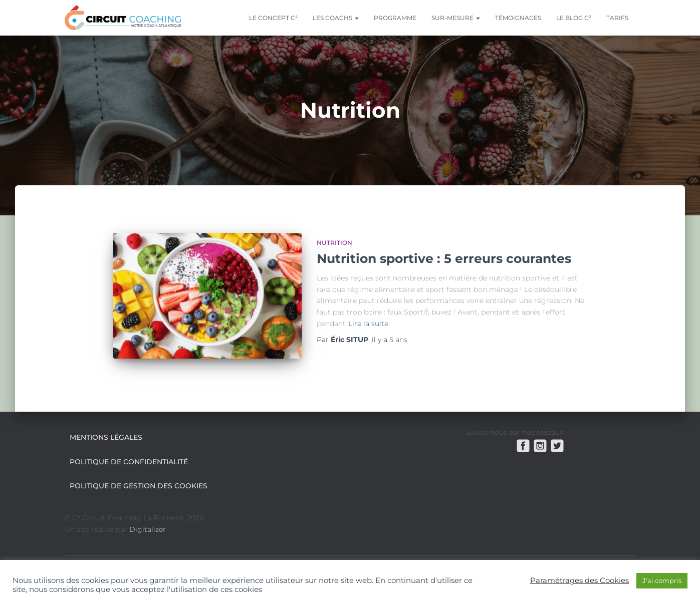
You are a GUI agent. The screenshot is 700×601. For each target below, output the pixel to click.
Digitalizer (148, 529)
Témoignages (518, 18)
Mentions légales (106, 437)
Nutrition (334, 243)
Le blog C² (574, 18)
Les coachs (336, 18)
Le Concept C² (273, 18)
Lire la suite (368, 324)
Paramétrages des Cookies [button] (579, 580)
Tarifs (617, 18)
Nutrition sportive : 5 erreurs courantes (444, 258)
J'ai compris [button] (662, 580)
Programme (395, 18)
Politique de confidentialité (129, 462)
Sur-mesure (456, 18)
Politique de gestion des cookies (139, 486)
